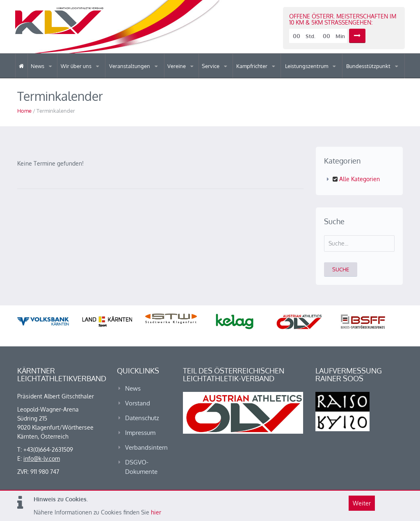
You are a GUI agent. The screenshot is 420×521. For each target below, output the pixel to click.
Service (211, 66)
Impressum (140, 433)
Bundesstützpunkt (369, 66)
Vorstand (138, 403)
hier (156, 512)
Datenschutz (142, 418)
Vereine (177, 66)
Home (24, 111)
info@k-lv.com (42, 458)
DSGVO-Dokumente (141, 467)
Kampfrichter (252, 66)
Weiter (362, 503)
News (38, 66)
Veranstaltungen (130, 66)
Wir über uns (77, 66)
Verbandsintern (146, 447)
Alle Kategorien (356, 179)
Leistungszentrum (307, 66)
